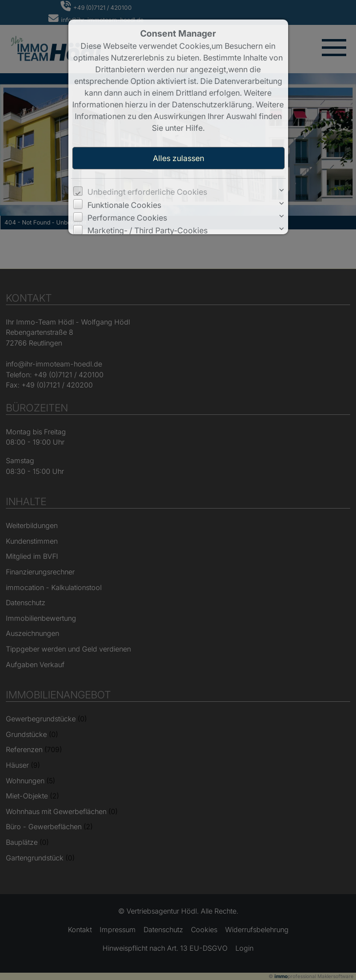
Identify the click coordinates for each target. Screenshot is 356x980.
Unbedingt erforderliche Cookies (147, 192)
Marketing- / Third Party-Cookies (147, 230)
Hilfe (194, 128)
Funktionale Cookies (124, 205)
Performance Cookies (127, 218)
